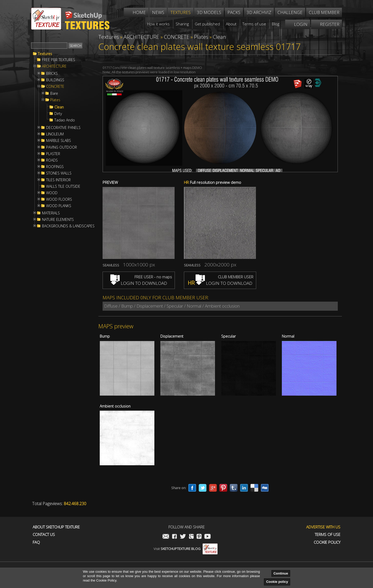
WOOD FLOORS (59, 199)
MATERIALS (51, 213)
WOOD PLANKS (59, 206)
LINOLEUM (55, 134)
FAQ (36, 542)
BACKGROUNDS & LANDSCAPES (68, 226)
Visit (186, 549)
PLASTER (53, 154)
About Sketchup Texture (56, 527)
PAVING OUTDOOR (62, 147)
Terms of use (328, 535)
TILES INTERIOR (58, 180)
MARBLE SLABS (59, 141)
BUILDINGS (55, 80)
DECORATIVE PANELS (63, 128)
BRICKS (52, 74)
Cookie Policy (327, 542)
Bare (54, 93)
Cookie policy (277, 582)
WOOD (52, 193)
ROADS (52, 160)
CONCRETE (55, 86)
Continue (281, 573)
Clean (59, 107)
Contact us (44, 535)
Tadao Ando (65, 120)
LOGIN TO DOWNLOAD (139, 283)
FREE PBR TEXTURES (59, 60)
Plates (55, 100)
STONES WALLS (59, 173)
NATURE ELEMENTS (58, 220)
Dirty (58, 114)
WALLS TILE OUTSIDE (63, 186)
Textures (45, 54)
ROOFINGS (55, 167)
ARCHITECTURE (54, 66)
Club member (324, 12)
